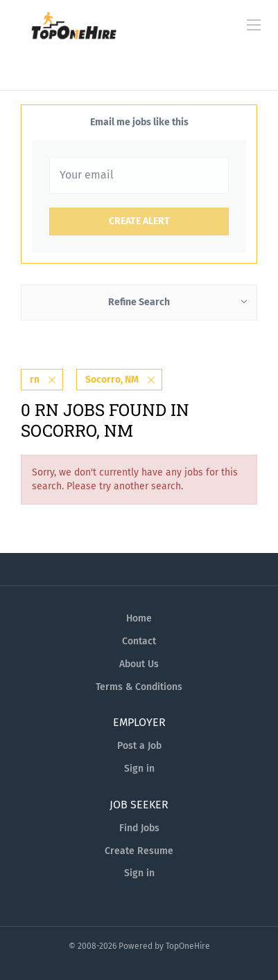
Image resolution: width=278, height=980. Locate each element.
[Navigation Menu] (254, 25)
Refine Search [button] (139, 302)
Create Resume (139, 851)
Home (139, 618)
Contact (139, 641)
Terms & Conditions (139, 687)
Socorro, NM (112, 380)
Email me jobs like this (139, 122)
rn (35, 380)
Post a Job (139, 746)
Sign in (139, 769)
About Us (139, 664)
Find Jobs (139, 828)
